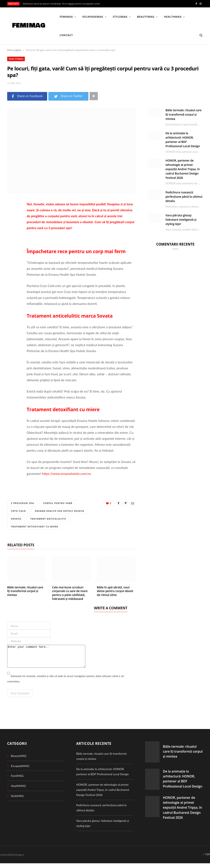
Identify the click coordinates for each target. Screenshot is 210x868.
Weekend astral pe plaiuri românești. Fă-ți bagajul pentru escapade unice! (62, 4)
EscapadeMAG (93, 17)
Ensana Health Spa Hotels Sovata (60, 511)
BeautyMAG (146, 17)
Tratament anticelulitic (49, 519)
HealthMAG (173, 17)
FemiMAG (66, 17)
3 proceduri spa (23, 503)
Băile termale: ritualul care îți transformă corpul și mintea (25, 591)
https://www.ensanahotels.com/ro (66, 474)
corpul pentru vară (58, 503)
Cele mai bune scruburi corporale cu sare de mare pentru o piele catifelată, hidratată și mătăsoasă (70, 593)
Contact (66, 35)
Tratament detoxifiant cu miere (35, 527)
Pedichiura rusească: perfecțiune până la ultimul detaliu (184, 197)
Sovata (16, 519)
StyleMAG (120, 17)
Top (206, 859)
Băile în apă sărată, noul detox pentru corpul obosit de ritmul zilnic (115, 591)
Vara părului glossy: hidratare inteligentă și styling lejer (181, 220)
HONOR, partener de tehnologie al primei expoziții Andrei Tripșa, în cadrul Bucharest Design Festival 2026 (183, 169)
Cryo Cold (19, 511)
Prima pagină (14, 50)
